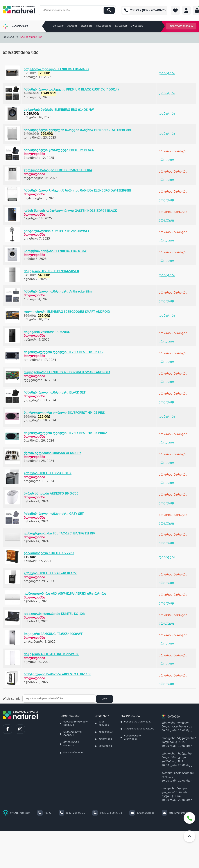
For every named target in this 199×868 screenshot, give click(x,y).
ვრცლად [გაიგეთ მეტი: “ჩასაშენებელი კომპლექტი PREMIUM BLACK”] (166, 160)
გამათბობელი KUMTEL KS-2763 (49, 553)
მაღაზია (72, 26)
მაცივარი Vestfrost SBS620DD (47, 332)
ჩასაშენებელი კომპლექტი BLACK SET (55, 393)
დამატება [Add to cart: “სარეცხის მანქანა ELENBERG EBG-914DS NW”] (167, 114)
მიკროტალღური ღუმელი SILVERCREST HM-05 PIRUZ (65, 433)
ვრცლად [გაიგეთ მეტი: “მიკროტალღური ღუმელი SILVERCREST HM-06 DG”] (166, 362)
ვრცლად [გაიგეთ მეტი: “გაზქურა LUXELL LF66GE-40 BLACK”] (166, 583)
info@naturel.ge (142, 813)
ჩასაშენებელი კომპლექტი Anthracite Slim (58, 292)
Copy (104, 699)
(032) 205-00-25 (72, 813)
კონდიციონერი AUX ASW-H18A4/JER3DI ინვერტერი (65, 594)
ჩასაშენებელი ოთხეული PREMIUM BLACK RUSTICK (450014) (71, 90)
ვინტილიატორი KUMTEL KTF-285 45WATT (57, 231)
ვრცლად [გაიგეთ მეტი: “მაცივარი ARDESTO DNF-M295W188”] (166, 664)
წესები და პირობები (138, 722)
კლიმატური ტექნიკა (71, 744)
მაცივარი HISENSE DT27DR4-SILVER (51, 271)
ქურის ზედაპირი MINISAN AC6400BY (52, 453)
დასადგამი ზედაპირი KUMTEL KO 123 (54, 614)
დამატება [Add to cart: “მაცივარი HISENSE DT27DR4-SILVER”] (167, 275)
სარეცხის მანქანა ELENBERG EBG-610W (55, 251)
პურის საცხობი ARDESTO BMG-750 (51, 494)
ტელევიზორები (74, 753)
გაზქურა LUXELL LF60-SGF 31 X (48, 473)
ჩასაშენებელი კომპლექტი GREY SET (54, 514)
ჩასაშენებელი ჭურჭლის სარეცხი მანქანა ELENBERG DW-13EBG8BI (77, 191)
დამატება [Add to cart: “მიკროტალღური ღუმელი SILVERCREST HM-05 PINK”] (167, 417)
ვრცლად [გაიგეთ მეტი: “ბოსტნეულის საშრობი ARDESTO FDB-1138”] (166, 684)
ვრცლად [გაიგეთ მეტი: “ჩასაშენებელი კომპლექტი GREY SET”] (166, 523)
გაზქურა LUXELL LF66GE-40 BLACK (50, 574)
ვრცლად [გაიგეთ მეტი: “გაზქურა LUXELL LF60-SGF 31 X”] (166, 483)
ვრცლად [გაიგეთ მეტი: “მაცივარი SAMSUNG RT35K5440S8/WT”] (166, 644)
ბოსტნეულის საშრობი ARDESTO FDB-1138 (58, 675)
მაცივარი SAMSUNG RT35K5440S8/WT (53, 634)
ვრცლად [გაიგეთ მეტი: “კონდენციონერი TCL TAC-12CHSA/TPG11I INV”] (166, 543)
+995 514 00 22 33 (107, 813)
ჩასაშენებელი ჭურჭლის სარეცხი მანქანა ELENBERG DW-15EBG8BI (77, 130)
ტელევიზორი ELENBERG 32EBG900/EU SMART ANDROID (67, 312)
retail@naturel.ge (175, 813)
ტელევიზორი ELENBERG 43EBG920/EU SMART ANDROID (67, 372)
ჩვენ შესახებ (104, 26)
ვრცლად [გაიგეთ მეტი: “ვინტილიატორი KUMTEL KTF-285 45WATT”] (166, 241)
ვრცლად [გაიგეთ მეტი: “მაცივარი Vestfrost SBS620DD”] (166, 342)
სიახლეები (121, 26)
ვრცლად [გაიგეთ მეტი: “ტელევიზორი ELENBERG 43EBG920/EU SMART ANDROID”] (166, 382)
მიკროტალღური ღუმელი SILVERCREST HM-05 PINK (64, 413)
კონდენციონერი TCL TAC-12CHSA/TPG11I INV (59, 534)
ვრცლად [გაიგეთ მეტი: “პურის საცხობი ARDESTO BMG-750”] (166, 503)
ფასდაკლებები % (181, 26)
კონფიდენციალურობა (139, 729)
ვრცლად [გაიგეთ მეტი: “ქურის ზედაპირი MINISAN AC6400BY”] (166, 463)
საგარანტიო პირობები (132, 738)
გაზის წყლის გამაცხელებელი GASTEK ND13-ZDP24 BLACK (70, 211)
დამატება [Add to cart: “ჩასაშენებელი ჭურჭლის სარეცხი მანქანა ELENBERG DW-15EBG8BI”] (167, 134)
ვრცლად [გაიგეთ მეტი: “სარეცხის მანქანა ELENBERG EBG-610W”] (166, 261)
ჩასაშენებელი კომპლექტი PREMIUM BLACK (59, 150)
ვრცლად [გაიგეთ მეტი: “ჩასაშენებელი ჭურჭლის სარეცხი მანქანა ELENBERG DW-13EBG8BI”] (166, 200)
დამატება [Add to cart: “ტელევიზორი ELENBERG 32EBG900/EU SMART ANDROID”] (167, 316)
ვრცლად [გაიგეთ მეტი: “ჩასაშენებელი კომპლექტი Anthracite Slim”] (166, 301)
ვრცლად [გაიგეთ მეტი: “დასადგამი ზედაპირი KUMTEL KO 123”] (166, 623)
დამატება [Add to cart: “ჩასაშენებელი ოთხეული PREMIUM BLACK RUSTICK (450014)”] (167, 94)
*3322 (44, 813)
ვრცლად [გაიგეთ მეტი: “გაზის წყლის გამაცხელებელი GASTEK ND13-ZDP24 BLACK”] (166, 220)
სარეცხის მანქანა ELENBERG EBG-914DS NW (59, 110)
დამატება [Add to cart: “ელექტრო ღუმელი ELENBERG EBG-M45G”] (167, 73)
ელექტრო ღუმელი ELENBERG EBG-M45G (56, 69)
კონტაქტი (137, 26)
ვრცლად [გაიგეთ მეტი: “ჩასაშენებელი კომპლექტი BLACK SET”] (166, 402)
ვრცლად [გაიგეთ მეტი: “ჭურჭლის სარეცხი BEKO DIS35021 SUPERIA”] (166, 180)
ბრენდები (87, 26)
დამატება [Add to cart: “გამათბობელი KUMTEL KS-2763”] (167, 557)
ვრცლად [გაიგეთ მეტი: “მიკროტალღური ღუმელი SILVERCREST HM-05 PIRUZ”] (166, 443)
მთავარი (58, 26)
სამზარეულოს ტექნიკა (73, 734)
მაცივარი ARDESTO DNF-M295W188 (52, 654)
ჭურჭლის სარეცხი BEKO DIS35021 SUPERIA (58, 170)
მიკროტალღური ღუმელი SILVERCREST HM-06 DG (63, 352)
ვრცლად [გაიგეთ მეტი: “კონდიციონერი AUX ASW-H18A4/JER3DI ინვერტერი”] (166, 603)
